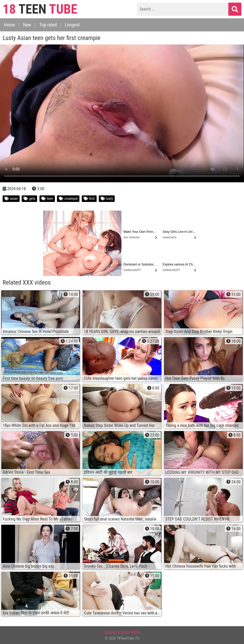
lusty (107, 199)
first (89, 199)
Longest (72, 25)
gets (29, 199)
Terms (125, 632)
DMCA (135, 632)
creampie (68, 199)
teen (47, 199)
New (27, 25)
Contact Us (112, 632)
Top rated (48, 25)
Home (9, 25)
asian (11, 199)
